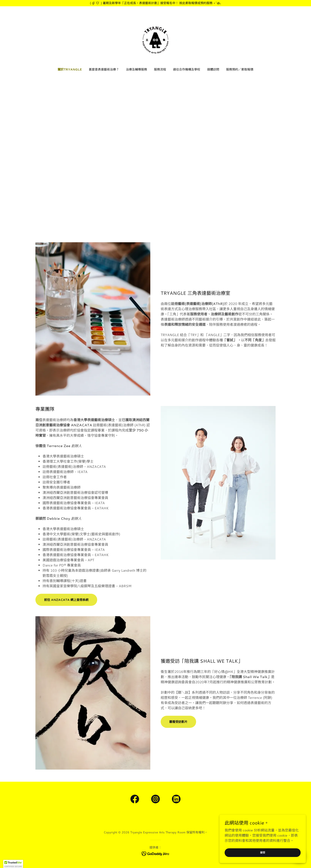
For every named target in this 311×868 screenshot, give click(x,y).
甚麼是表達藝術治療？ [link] (104, 69)
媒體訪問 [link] (213, 69)
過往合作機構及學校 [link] (187, 69)
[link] (155, 39)
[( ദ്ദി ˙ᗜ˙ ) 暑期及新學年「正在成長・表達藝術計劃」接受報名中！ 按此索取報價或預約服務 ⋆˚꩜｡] (155, 3)
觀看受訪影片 (178, 722)
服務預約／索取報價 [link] (240, 69)
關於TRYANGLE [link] (70, 69)
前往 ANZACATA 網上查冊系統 (66, 600)
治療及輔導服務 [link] (136, 69)
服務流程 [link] (160, 69)
